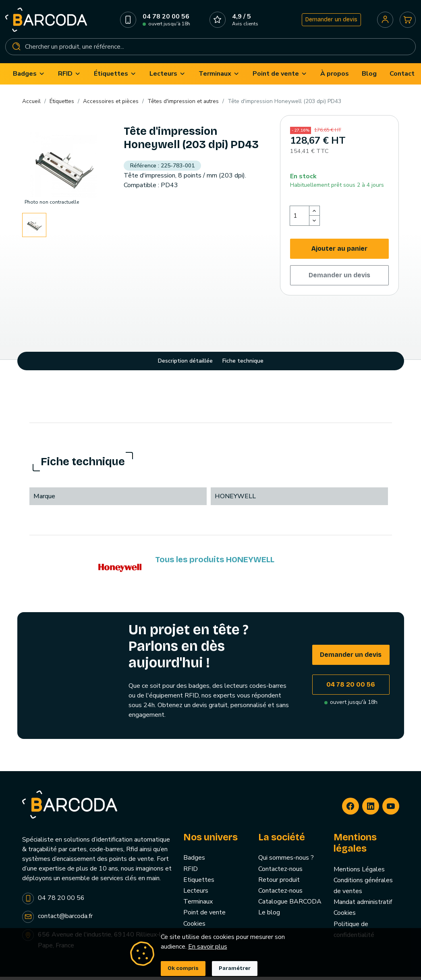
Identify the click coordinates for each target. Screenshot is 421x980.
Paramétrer (235, 968)
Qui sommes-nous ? (286, 862)
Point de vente (204, 916)
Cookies (194, 927)
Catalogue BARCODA (290, 906)
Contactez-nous (280, 873)
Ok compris (183, 968)
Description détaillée (185, 364)
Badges (194, 862)
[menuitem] (29, 77)
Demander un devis (330, 22)
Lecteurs (196, 894)
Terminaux (198, 906)
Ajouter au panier (339, 252)
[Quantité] (300, 219)
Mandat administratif (363, 906)
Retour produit (279, 883)
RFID (191, 873)
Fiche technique (243, 364)
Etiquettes (199, 883)
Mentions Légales (359, 873)
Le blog (269, 916)
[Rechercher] (210, 49)
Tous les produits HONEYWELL (215, 563)
